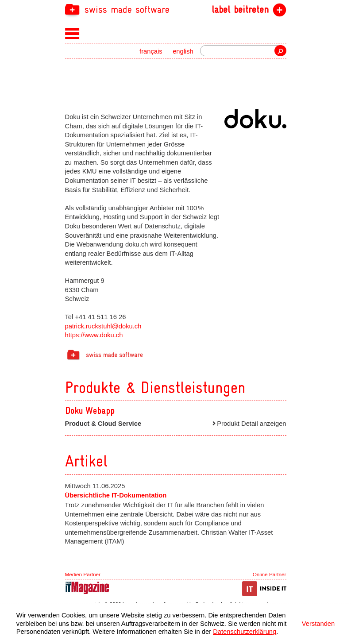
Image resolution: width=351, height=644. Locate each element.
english (183, 51)
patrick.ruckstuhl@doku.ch (103, 326)
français (151, 51)
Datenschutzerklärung (245, 632)
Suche (280, 51)
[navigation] (176, 9)
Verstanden (318, 624)
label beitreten (240, 10)
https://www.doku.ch (94, 335)
